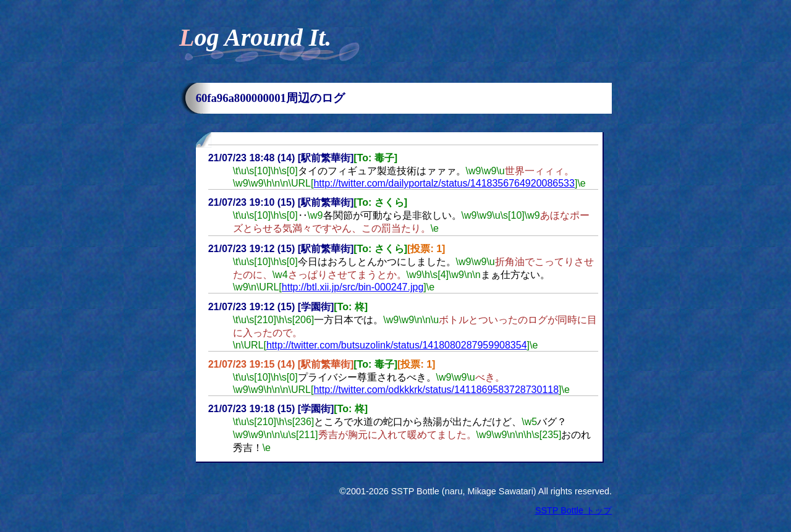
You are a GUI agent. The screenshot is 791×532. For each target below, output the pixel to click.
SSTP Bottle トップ (573, 510)
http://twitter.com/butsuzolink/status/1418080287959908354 (397, 345)
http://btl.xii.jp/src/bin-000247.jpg (353, 287)
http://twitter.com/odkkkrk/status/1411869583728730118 (436, 390)
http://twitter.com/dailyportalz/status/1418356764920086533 (444, 183)
